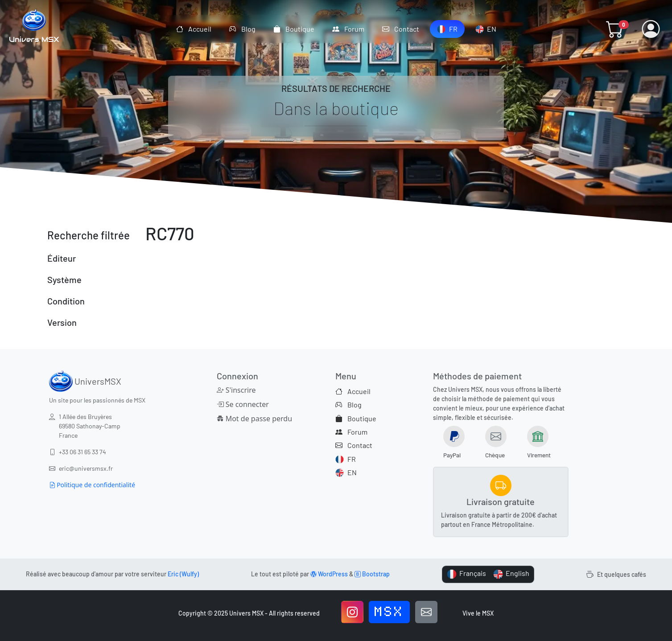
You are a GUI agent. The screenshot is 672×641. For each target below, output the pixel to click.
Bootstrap (372, 574)
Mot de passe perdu (255, 419)
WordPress (329, 574)
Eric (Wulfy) (183, 574)
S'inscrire (236, 390)
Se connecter (243, 404)
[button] (615, 29)
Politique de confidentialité (92, 485)
